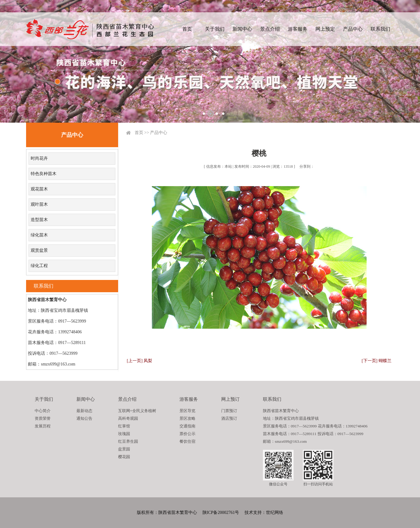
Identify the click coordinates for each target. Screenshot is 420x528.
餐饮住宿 (187, 441)
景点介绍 (270, 29)
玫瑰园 (124, 434)
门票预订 (229, 411)
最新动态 (84, 411)
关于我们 (215, 29)
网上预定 (325, 29)
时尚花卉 (39, 158)
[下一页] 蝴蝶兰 (377, 361)
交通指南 (187, 426)
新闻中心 (242, 29)
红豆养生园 (128, 441)
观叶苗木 (39, 204)
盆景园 (124, 449)
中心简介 (43, 411)
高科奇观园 (128, 418)
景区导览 (187, 411)
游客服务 (298, 29)
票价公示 (187, 434)
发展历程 (43, 426)
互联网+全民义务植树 (137, 411)
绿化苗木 (39, 235)
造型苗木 (39, 220)
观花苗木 (39, 189)
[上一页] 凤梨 (139, 361)
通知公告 (84, 418)
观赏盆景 (39, 250)
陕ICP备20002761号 (221, 513)
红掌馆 (124, 426)
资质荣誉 (43, 418)
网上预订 (230, 399)
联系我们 (380, 29)
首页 (187, 29)
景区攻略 (187, 418)
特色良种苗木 (44, 174)
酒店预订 (229, 418)
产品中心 (353, 29)
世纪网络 (275, 513)
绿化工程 (39, 266)
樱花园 (124, 457)
